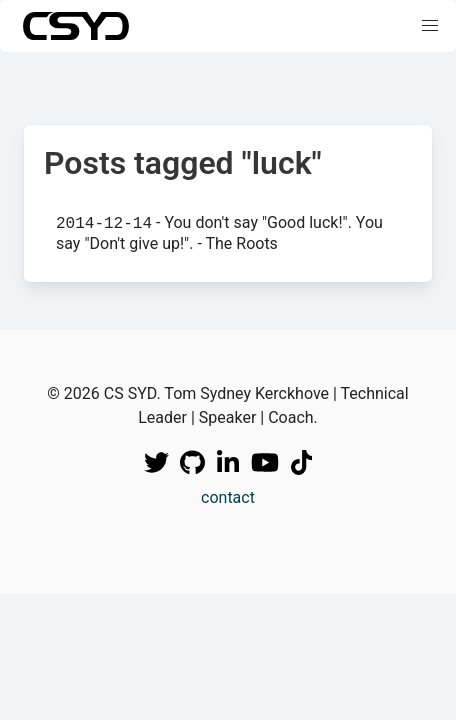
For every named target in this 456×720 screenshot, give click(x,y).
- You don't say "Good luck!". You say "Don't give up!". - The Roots (219, 232)
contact (228, 497)
